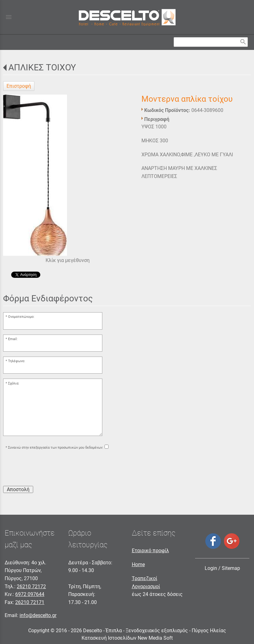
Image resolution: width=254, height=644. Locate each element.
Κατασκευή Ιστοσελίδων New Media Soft (127, 638)
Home (138, 564)
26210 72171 (30, 602)
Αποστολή (18, 489)
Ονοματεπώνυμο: (21, 317)
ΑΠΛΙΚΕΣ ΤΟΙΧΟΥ (42, 67)
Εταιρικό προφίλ (150, 551)
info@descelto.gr (38, 615)
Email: (13, 339)
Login (211, 568)
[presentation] (50, 469)
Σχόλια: (14, 383)
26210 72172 (31, 586)
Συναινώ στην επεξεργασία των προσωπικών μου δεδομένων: (56, 448)
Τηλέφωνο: (17, 361)
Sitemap (231, 568)
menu (9, 17)
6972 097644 (30, 594)
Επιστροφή (19, 86)
